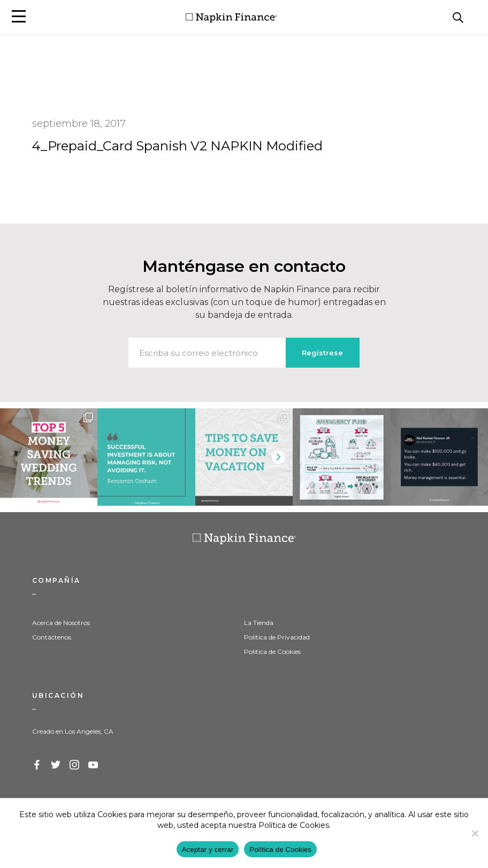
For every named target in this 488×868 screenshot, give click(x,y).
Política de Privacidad (277, 637)
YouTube (94, 765)
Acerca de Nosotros (61, 623)
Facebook (37, 765)
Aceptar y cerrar (208, 850)
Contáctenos (52, 637)
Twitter (56, 765)
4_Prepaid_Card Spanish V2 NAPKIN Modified (177, 146)
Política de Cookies (272, 652)
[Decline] (475, 833)
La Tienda (259, 623)
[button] (19, 16)
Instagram (75, 765)
